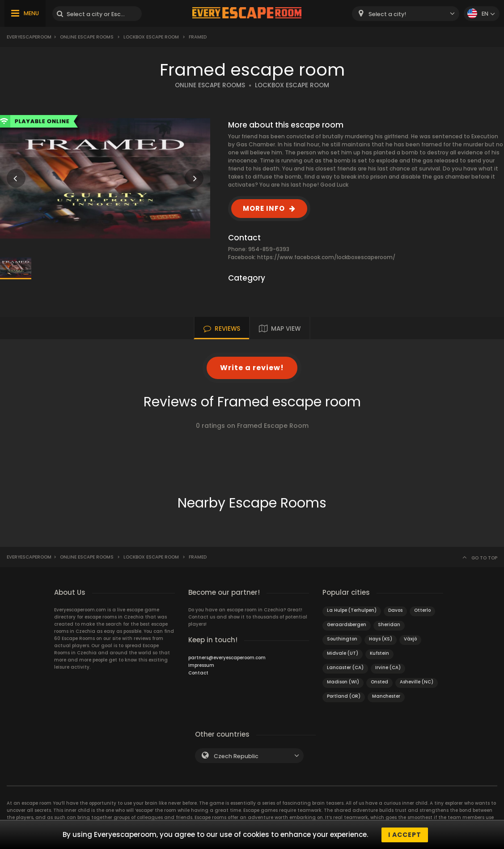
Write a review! (252, 368)
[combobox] (406, 14)
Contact (198, 673)
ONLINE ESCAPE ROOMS (210, 85)
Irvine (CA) (388, 668)
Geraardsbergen (347, 625)
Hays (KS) (381, 639)
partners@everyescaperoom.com (227, 658)
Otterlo (422, 610)
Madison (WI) (343, 682)
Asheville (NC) (417, 682)
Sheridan (389, 625)
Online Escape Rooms (87, 37)
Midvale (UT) (343, 653)
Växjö (410, 639)
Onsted (379, 682)
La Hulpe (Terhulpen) (352, 610)
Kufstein (379, 653)
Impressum (201, 665)
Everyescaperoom (29, 37)
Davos (395, 610)
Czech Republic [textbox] (236, 756)
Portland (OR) (344, 696)
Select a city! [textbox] (387, 14)
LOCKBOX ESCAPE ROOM (292, 85)
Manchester (386, 696)
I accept (405, 835)
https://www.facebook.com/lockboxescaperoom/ (326, 257)
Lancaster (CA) (345, 668)
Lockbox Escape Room (151, 37)
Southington (342, 639)
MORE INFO (264, 208)
